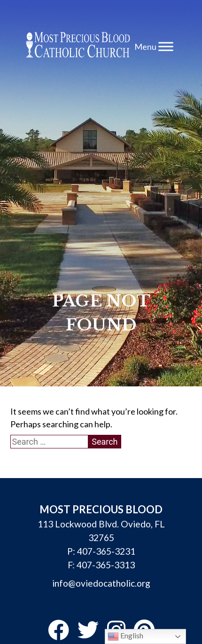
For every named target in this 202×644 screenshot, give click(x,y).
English (125, 636)
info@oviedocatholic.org (101, 583)
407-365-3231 (106, 551)
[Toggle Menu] (166, 46)
